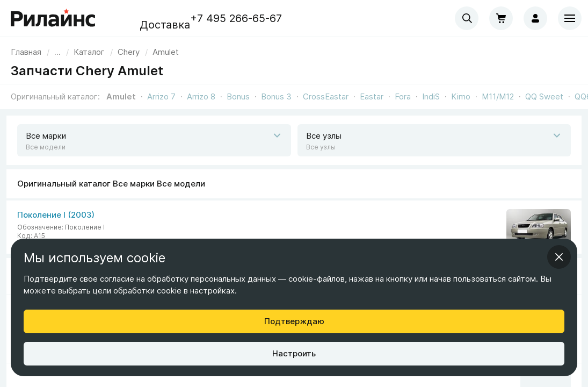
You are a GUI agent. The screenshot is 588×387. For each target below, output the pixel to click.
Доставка (165, 25)
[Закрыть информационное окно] (559, 257)
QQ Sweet (544, 96)
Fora (403, 96)
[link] (129, 52)
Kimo (461, 96)
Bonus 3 (276, 96)
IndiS (431, 96)
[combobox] (467, 18)
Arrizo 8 (201, 96)
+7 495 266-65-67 (236, 18)
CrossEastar (326, 96)
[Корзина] (501, 18)
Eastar (372, 96)
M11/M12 (498, 96)
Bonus (238, 96)
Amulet (121, 96)
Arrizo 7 (161, 96)
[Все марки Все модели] (294, 227)
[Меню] (570, 18)
